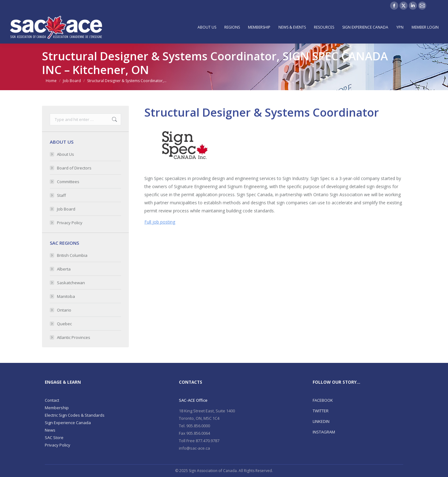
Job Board (66, 209)
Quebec (64, 324)
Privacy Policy (70, 223)
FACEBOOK (323, 400)
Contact (52, 400)
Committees (68, 182)
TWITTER (321, 411)
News (50, 430)
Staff (61, 195)
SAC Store (54, 438)
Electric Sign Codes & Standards (75, 415)
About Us (65, 154)
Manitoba (66, 296)
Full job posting (160, 222)
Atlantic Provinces (74, 337)
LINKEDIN (321, 421)
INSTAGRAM (324, 432)
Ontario (64, 310)
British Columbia (72, 255)
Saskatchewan (71, 283)
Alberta (64, 269)
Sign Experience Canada (68, 423)
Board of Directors (74, 168)
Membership (57, 408)
